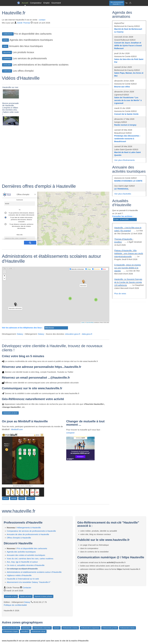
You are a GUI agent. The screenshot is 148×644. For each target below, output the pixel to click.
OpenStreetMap (90, 322)
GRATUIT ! (31, 498)
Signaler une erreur (26, 596)
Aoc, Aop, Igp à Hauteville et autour (22, 562)
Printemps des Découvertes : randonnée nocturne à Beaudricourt (127, 139)
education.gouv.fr (73, 334)
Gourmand (56, 3)
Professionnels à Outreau (70, 628)
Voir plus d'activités (123, 194)
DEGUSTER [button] (7, 52)
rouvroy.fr (57, 628)
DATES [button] (5, 40)
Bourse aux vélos (122, 87)
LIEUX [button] (5, 46)
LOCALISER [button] (7, 65)
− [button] (4, 279)
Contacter (27, 588)
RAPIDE (14, 498)
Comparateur (36, 3)
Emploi (46, 3)
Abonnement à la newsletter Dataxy (29, 582)
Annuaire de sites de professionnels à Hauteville (28, 534)
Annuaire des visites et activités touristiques (26, 555)
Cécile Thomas (24, 23)
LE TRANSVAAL (122, 189)
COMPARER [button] (7, 59)
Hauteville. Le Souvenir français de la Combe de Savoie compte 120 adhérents (128, 282)
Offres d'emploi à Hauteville (19, 538)
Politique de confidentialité (15, 605)
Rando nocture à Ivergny (125, 125)
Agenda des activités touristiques (21, 552)
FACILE (6, 498)
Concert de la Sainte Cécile (126, 114)
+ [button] (4, 276)
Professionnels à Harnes (127, 628)
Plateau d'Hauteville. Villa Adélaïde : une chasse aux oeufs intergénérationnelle (129, 253)
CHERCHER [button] (7, 71)
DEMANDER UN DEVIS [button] (10, 413)
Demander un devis (11, 596)
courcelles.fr (25, 631)
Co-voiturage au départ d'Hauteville (22, 569)
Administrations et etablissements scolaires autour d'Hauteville (34, 572)
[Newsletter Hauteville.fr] (126, 3)
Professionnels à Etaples (11, 631)
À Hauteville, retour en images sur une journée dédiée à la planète (128, 268)
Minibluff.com (17, 429)
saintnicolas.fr (26, 628)
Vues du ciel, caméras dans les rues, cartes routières (30, 559)
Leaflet (83, 322)
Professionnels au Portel (110, 628)
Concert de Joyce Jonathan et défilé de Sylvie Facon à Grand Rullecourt (128, 46)
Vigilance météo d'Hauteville (19, 575)
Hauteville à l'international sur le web (23, 579)
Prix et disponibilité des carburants (32, 548)
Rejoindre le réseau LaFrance (43, 596)
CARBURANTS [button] (8, 34)
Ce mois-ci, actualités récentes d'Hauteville (26, 565)
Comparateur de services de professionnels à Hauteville (31, 531)
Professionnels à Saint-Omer (42, 628)
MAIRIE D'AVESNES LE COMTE (128, 181)
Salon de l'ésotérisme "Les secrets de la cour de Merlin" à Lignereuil (128, 100)
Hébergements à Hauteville (29, 528)
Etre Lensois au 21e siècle (11, 628)
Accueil (25, 3)
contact (42, 20)
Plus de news (120, 294)
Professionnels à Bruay (39, 631)
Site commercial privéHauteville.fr (117, 3)
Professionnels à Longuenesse (90, 628)
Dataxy (20, 334)
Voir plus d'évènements (124, 160)
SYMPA (22, 498)
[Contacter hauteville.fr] (130, 3)
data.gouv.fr (87, 334)
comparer (70, 433)
